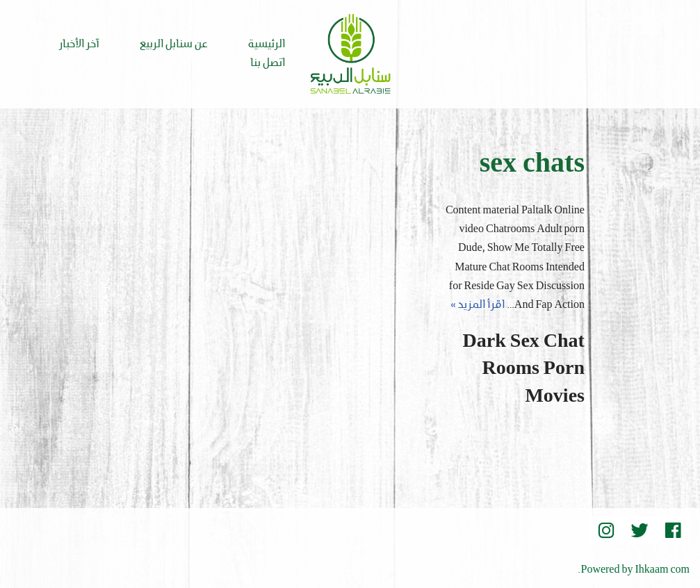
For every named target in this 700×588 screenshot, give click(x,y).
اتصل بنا (268, 63)
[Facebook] (673, 530)
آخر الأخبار (79, 44)
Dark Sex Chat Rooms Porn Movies (524, 369)
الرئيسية (267, 44)
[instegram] (606, 530)
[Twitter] (640, 530)
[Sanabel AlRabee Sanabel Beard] (350, 54)
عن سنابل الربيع (174, 44)
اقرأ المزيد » (478, 305)
